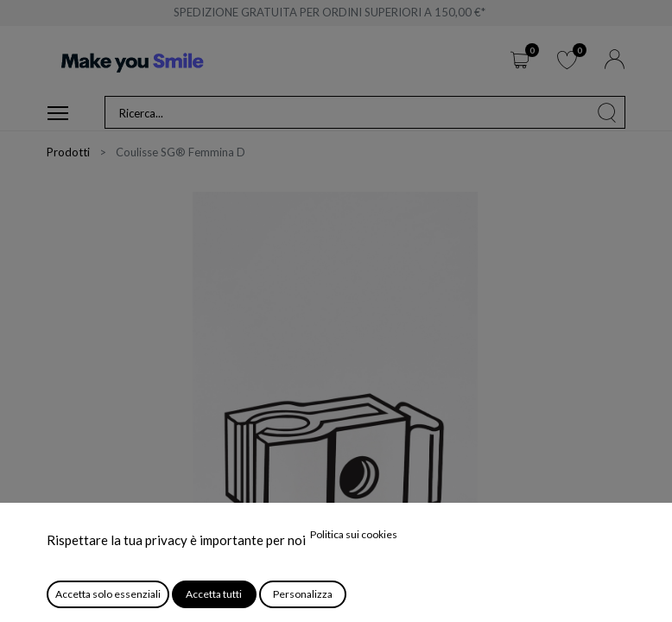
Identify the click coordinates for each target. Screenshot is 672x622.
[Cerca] (607, 112)
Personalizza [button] (303, 594)
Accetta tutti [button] (214, 594)
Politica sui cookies (354, 534)
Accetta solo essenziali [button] (108, 594)
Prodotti (68, 152)
